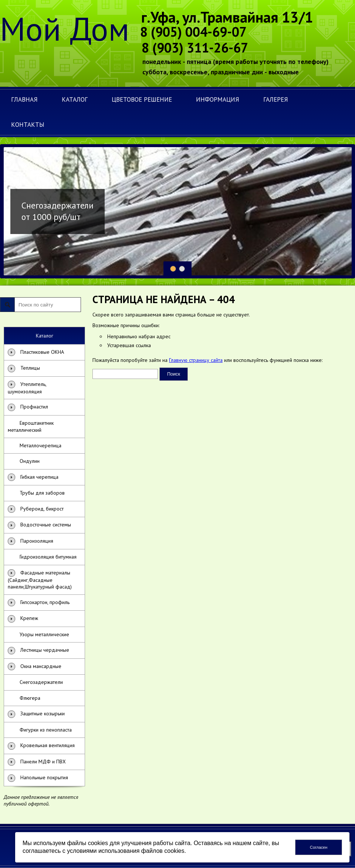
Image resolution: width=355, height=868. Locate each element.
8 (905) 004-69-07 (193, 32)
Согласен (319, 847)
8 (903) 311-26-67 (195, 48)
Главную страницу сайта (196, 360)
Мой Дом (65, 28)
